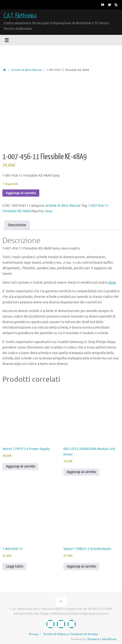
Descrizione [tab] (17, 225)
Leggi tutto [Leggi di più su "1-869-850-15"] (14, 566)
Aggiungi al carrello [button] (20, 466)
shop (112, 283)
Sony (49, 211)
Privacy (34, 634)
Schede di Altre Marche (27, 70)
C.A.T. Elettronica (20, 16)
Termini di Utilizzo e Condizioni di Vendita (70, 634)
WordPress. (110, 639)
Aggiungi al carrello (21, 193)
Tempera (93, 639)
